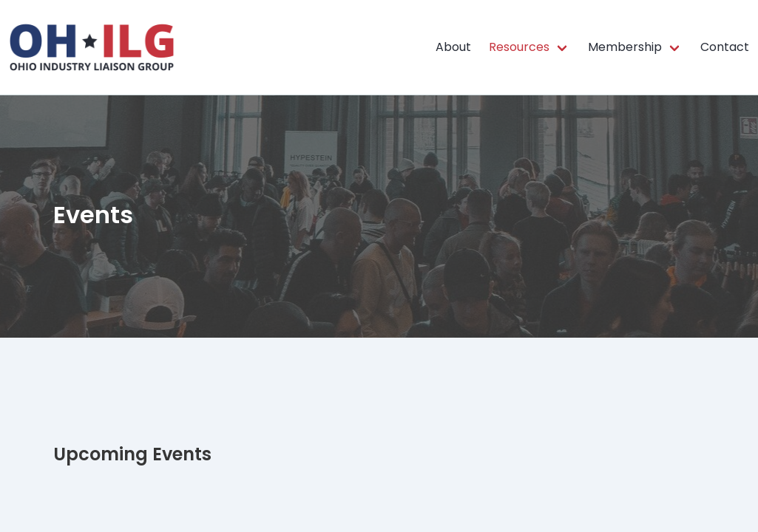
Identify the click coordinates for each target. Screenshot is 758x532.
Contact (725, 47)
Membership (625, 47)
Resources (519, 47)
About (453, 47)
